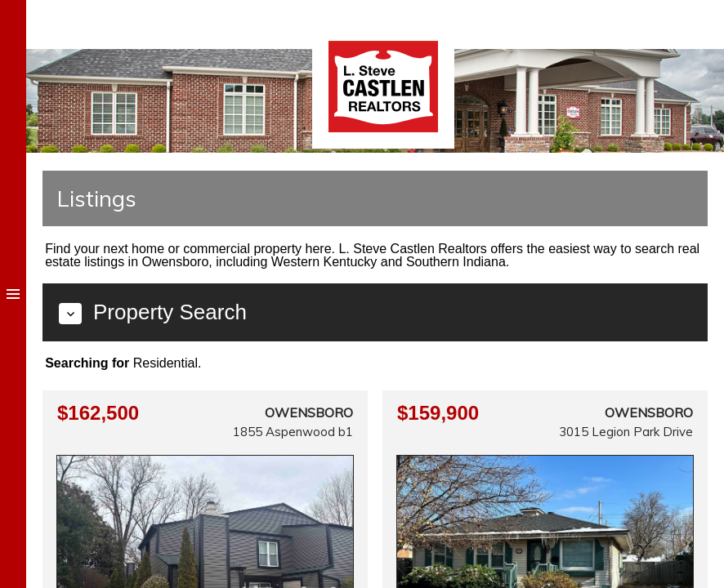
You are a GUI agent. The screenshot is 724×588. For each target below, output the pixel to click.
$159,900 (438, 413)
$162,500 (98, 413)
